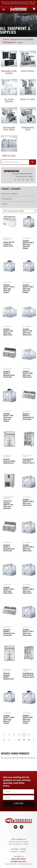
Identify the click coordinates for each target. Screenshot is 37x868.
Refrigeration (10, 42)
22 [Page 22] (19, 740)
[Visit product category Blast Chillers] (28, 62)
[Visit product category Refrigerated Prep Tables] (9, 119)
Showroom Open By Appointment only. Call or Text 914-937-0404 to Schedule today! (18, 3)
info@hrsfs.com (19, 861)
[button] (4, 9)
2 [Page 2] (14, 735)
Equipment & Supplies (22, 39)
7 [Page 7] (9, 740)
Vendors (4, 204)
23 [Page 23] (24, 740)
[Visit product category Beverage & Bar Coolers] (9, 63)
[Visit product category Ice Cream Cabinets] (9, 91)
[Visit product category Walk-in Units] (9, 146)
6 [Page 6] (4, 740)
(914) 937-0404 (18, 859)
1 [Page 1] (9, 735)
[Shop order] (19, 211)
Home (6, 39)
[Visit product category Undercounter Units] (28, 119)
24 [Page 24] (29, 740)
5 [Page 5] (29, 735)
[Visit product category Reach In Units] (28, 90)
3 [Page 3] (19, 735)
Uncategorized (7, 199)
